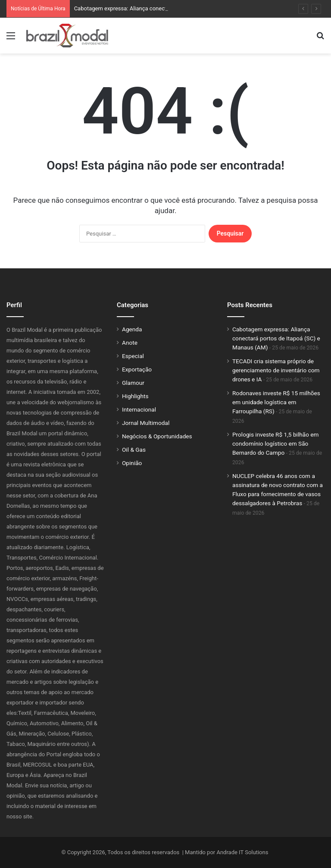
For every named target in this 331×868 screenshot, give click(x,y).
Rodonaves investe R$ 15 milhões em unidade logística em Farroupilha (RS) (276, 402)
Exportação (137, 369)
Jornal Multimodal (146, 423)
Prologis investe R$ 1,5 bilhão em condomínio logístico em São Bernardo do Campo (276, 443)
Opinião (132, 463)
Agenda (132, 329)
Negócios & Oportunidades (157, 436)
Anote (130, 343)
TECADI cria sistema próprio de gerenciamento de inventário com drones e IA (276, 370)
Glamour (133, 383)
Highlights (135, 396)
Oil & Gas (134, 450)
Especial (133, 356)
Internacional (139, 409)
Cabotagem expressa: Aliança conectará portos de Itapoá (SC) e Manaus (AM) (276, 338)
